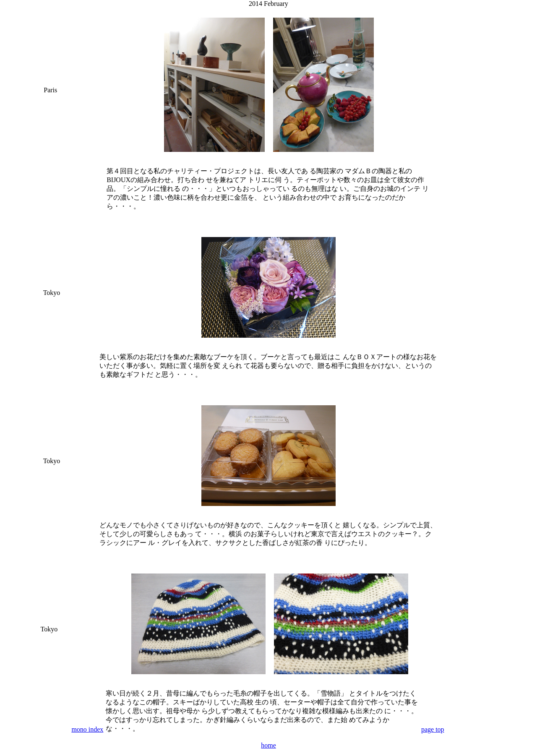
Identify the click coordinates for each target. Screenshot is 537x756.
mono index (87, 729)
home (268, 745)
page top (433, 729)
